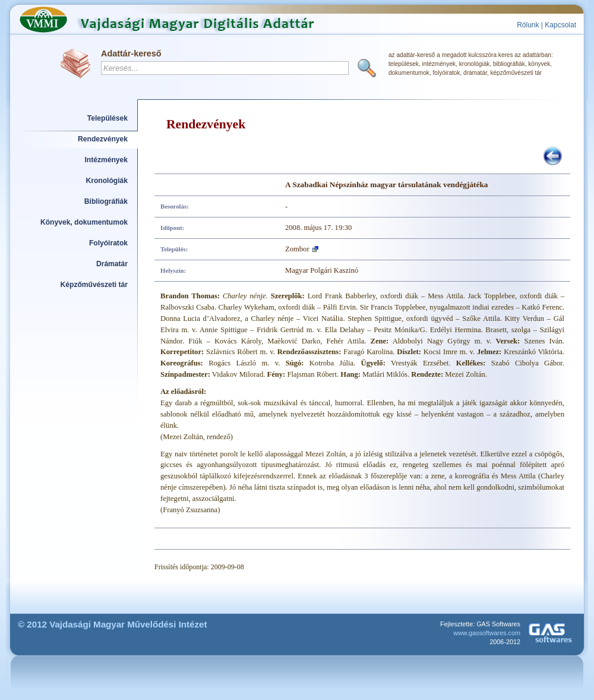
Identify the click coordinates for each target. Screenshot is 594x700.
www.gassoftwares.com (487, 633)
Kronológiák (107, 181)
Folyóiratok (108, 243)
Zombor (297, 249)
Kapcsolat (560, 25)
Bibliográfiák (106, 201)
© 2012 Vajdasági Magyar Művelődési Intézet (113, 624)
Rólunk (528, 25)
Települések (108, 118)
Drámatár (112, 264)
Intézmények (107, 160)
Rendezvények (103, 139)
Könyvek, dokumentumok (84, 222)
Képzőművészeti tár (94, 285)
